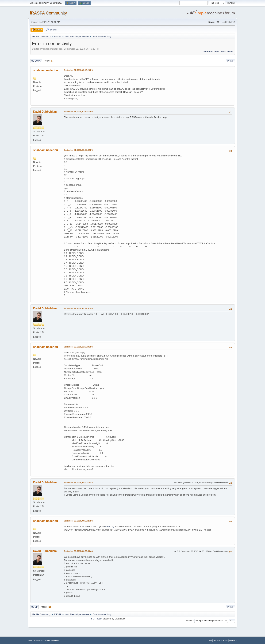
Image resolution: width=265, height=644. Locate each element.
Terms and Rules (220, 640)
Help (210, 640)
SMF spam (97, 619)
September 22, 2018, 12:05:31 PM (78, 347)
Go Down (36, 61)
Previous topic (211, 52)
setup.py (110, 526)
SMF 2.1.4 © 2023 (36, 640)
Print (230, 61)
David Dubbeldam (45, 112)
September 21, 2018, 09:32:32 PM (78, 150)
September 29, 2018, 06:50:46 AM (78, 551)
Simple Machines (52, 640)
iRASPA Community (49, 13)
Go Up (34, 607)
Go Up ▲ (233, 640)
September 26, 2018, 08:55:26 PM (78, 521)
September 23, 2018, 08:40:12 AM (78, 483)
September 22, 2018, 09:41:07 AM (78, 308)
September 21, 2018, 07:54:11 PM (78, 112)
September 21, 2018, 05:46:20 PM (78, 70)
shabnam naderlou (46, 70)
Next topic (227, 52)
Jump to (189, 621)
